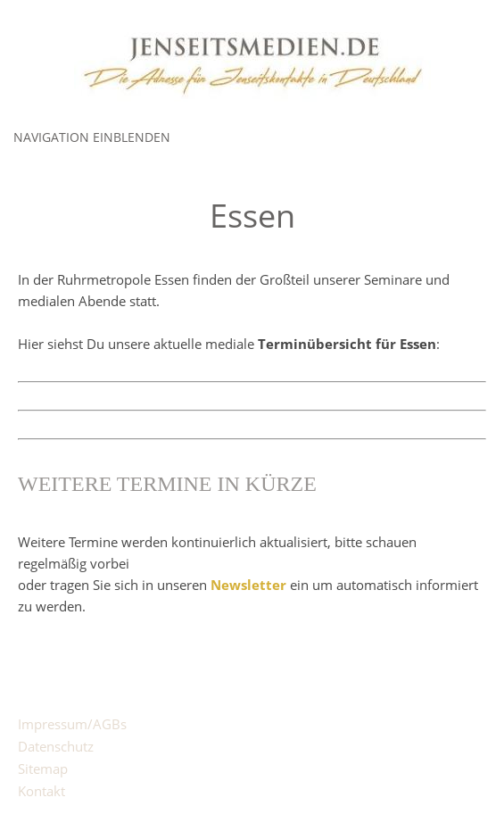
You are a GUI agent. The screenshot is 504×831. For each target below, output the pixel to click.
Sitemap (43, 769)
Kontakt (41, 791)
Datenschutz (56, 746)
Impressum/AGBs (72, 724)
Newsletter (248, 585)
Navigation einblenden (92, 137)
